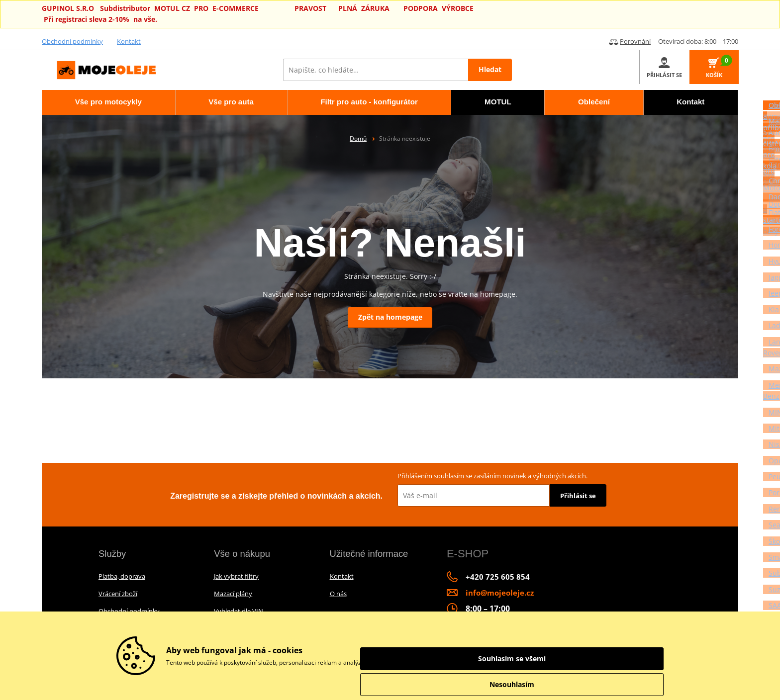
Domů (358, 138)
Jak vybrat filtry (236, 576)
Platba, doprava (122, 576)
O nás (338, 594)
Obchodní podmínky (72, 41)
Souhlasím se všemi (609, 658)
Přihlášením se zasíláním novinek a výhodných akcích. (492, 476)
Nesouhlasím (609, 684)
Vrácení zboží (118, 594)
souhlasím (449, 476)
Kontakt (129, 41)
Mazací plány (233, 594)
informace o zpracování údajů (490, 662)
